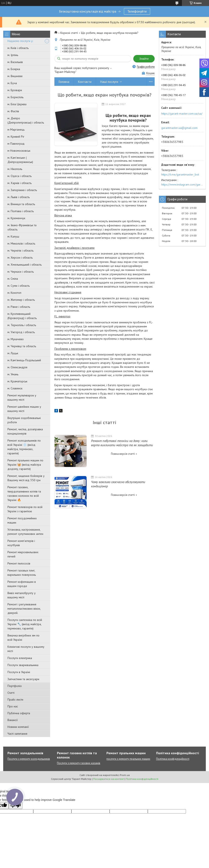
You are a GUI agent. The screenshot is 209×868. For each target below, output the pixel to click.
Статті (11, 693)
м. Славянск (15, 388)
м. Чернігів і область (20, 250)
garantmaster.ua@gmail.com (179, 128)
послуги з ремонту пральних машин (128, 759)
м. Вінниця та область (21, 204)
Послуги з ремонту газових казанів (79, 763)
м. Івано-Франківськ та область (22, 227)
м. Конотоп (14, 293)
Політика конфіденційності (173, 759)
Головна (64, 82)
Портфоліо (15, 686)
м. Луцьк (13, 353)
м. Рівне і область (19, 307)
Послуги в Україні (19, 672)
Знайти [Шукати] (144, 59)
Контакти (85, 82)
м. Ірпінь (13, 55)
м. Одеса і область (20, 176)
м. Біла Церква (17, 104)
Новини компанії (18, 727)
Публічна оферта (19, 713)
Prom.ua (125, 775)
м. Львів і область (19, 197)
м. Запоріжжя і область (22, 190)
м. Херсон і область (20, 258)
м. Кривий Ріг (16, 137)
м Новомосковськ (19, 151)
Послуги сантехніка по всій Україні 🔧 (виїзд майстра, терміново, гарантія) (25, 624)
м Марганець (16, 130)
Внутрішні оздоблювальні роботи (24, 420)
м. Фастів (13, 111)
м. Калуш (13, 236)
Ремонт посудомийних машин (22, 520)
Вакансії (13, 720)
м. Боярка (14, 69)
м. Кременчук (16, 218)
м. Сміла (13, 279)
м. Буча (12, 83)
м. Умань (13, 374)
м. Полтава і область (21, 211)
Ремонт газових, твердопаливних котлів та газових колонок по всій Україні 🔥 (24, 494)
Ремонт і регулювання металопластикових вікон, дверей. (24, 609)
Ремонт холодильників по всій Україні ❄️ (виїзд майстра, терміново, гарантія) (24, 447)
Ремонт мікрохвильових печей (23, 554)
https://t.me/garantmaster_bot (180, 174)
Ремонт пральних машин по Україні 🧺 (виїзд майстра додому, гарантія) (25, 465)
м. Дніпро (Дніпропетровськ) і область (26, 120)
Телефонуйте (137, 11)
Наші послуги (109, 82)
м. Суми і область (19, 286)
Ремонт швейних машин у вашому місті (24, 409)
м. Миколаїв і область (21, 243)
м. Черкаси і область (21, 272)
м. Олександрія (17, 367)
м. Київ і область (18, 48)
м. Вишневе (15, 76)
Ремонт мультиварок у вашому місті (22, 397)
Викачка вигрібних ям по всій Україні (23, 638)
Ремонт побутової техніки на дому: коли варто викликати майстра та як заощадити (122, 443)
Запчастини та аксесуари (23, 679)
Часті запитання (17, 734)
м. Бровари (15, 90)
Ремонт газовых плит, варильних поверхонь (22, 573)
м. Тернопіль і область (22, 325)
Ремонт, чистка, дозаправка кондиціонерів (25, 431)
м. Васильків (15, 62)
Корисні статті (69, 33)
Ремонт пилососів (19, 563)
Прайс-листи (15, 700)
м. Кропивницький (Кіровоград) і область (22, 316)
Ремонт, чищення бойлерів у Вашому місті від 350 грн (26, 478)
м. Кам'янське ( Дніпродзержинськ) (20, 160)
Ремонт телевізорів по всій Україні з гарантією (25, 509)
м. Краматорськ (17, 381)
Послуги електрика (20, 658)
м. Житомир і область (21, 300)
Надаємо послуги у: (20, 41)
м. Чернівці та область (22, 346)
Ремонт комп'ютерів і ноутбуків (21, 543)
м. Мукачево (16, 339)
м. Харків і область (20, 183)
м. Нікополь (15, 169)
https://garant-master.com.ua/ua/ (182, 114)
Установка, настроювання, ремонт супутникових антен (25, 532)
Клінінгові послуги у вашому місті (26, 649)
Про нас (13, 706)
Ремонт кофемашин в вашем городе (22, 584)
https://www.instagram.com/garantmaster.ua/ (182, 184)
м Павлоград (16, 144)
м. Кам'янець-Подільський (24, 360)
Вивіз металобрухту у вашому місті (22, 595)
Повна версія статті (123, 454)
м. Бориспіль (15, 97)
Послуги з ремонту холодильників (29, 759)
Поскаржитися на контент (109, 779)
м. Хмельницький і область (25, 265)
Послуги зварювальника (23, 665)
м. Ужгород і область (21, 332)
